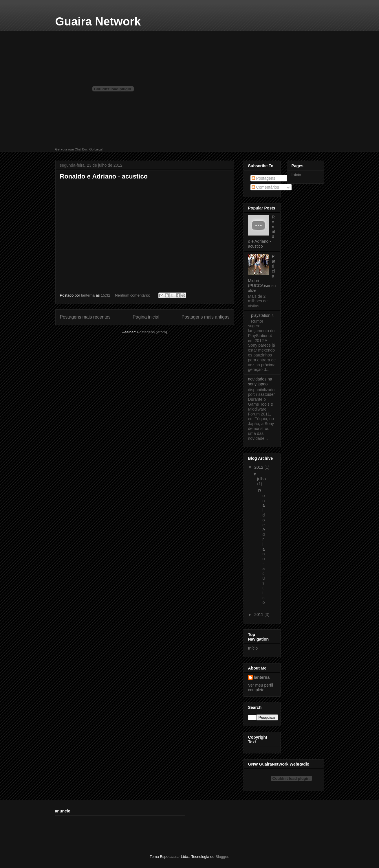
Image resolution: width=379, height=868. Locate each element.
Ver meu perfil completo (261, 687)
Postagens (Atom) (152, 332)
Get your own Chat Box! (72, 149)
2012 (259, 467)
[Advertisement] (160, 831)
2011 (259, 615)
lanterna (262, 677)
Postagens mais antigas (206, 317)
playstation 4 (262, 315)
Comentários (265, 187)
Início (253, 648)
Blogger (222, 857)
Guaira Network (98, 21)
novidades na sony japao (260, 381)
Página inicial (146, 317)
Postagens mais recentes (85, 317)
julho (261, 479)
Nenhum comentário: (133, 295)
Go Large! (96, 149)
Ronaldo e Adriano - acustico (104, 176)
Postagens (263, 178)
